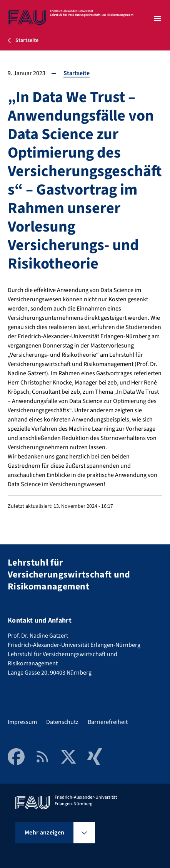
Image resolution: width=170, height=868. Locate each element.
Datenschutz (62, 722)
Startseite (77, 73)
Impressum (22, 722)
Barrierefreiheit (108, 722)
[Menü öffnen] (158, 18)
